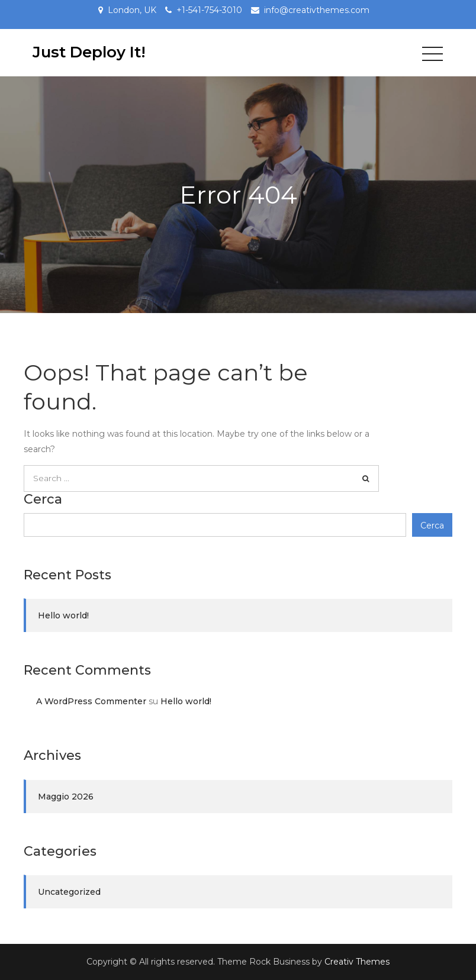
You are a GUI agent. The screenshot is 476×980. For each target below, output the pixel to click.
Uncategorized (69, 892)
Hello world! (63, 615)
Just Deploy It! (89, 52)
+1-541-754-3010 (209, 10)
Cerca (43, 499)
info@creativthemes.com (317, 10)
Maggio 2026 (66, 797)
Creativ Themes (357, 962)
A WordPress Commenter (91, 701)
